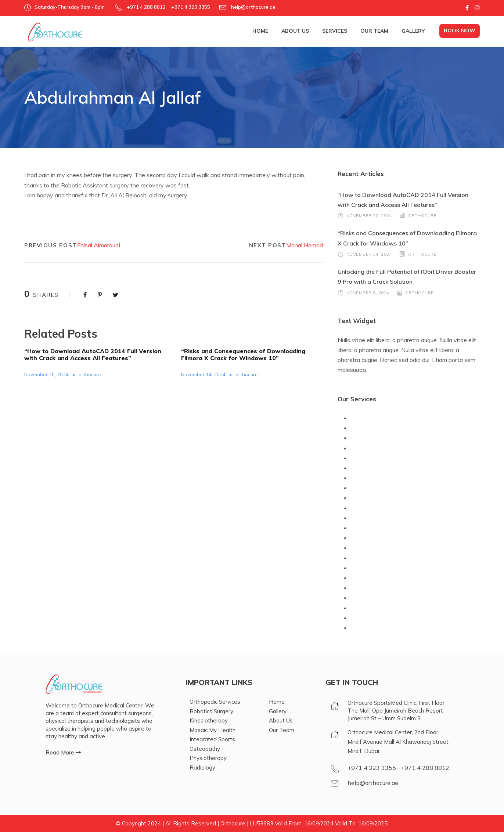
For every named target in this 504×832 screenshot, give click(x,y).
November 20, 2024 (46, 374)
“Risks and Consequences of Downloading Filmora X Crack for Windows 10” (243, 354)
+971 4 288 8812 (425, 768)
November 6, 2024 (368, 293)
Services (335, 31)
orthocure (90, 374)
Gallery (413, 31)
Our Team (374, 31)
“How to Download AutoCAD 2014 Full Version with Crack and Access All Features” (93, 354)
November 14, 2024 (203, 374)
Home (260, 31)
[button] (63, 752)
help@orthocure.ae (253, 7)
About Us (295, 31)
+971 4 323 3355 (372, 768)
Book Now (460, 31)
